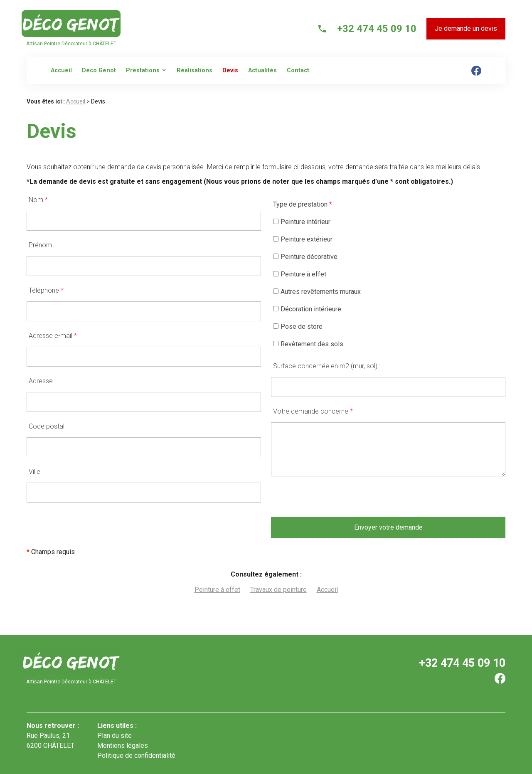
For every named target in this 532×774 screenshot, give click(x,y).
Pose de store (298, 327)
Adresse (41, 381)
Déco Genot (99, 70)
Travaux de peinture (278, 590)
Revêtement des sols (308, 344)
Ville (34, 472)
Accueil (61, 70)
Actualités (262, 70)
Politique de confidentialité (136, 756)
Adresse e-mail (53, 336)
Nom (38, 200)
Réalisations (195, 70)
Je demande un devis (466, 28)
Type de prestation (303, 204)
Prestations (143, 70)
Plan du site (115, 736)
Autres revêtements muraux (317, 292)
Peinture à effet (300, 274)
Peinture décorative (305, 257)
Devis (230, 70)
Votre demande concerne (313, 411)
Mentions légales (123, 746)
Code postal (47, 426)
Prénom (40, 245)
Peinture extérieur (303, 239)
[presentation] (334, 500)
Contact (298, 70)
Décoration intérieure (307, 309)
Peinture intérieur (302, 222)
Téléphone (46, 290)
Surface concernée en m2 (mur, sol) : (327, 366)
